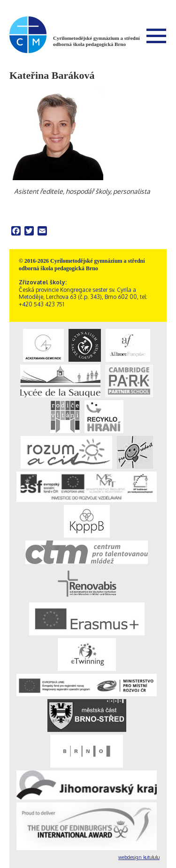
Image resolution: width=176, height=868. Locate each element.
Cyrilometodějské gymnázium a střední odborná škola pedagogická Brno (96, 41)
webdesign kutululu (139, 857)
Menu (156, 36)
